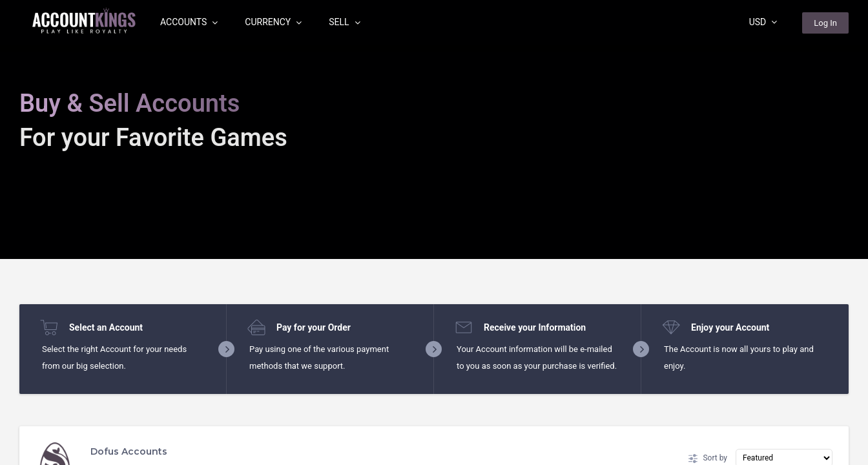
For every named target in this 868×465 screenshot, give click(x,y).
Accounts (189, 22)
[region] (434, 232)
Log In (825, 23)
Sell (344, 22)
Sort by (708, 459)
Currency (273, 22)
